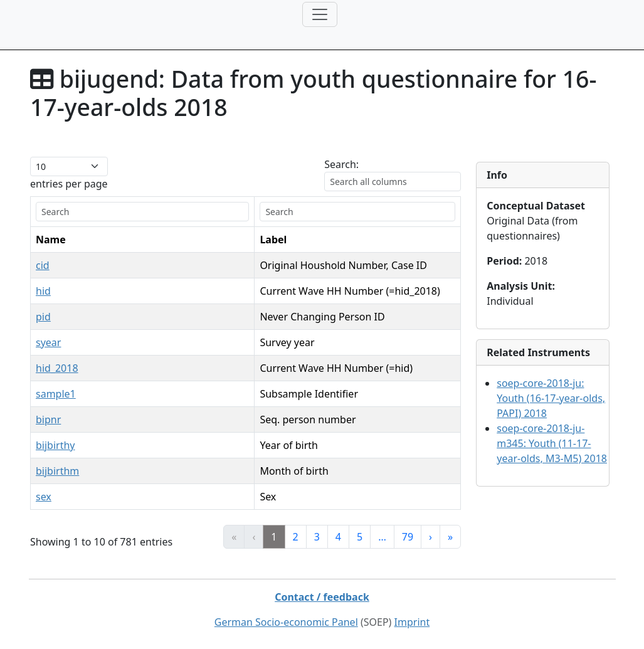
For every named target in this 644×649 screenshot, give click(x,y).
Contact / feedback (322, 597)
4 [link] (338, 537)
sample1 (56, 394)
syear (48, 342)
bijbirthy (55, 445)
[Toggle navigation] (320, 14)
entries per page (69, 184)
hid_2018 (57, 368)
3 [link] (317, 537)
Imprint (412, 622)
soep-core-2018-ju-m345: (552, 443)
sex (44, 497)
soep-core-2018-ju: (551, 398)
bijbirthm (57, 471)
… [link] (382, 537)
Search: (341, 164)
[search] (142, 212)
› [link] (430, 537)
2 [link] (296, 537)
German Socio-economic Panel (286, 622)
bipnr (48, 419)
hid (43, 291)
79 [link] (408, 537)
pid (43, 317)
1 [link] (274, 537)
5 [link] (360, 537)
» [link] (450, 537)
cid (43, 265)
